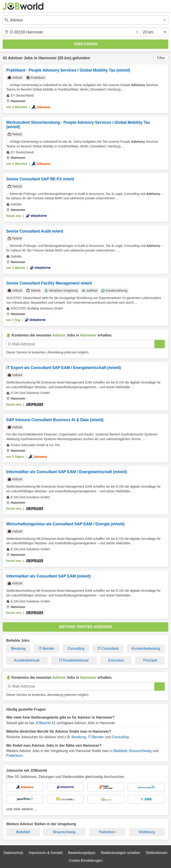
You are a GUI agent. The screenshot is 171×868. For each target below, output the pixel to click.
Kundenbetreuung (146, 648)
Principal (150, 660)
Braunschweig (140, 751)
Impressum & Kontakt (46, 853)
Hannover (48, 58)
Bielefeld (120, 751)
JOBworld (43, 723)
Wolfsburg (147, 832)
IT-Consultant (108, 648)
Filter (161, 58)
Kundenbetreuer (27, 660)
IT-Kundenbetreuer (74, 660)
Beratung (18, 648)
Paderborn (15, 756)
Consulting (76, 648)
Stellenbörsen (157, 853)
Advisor (15, 58)
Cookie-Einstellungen (85, 861)
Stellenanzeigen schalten (120, 853)
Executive (116, 660)
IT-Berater (46, 648)
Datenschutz (13, 853)
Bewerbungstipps (82, 853)
